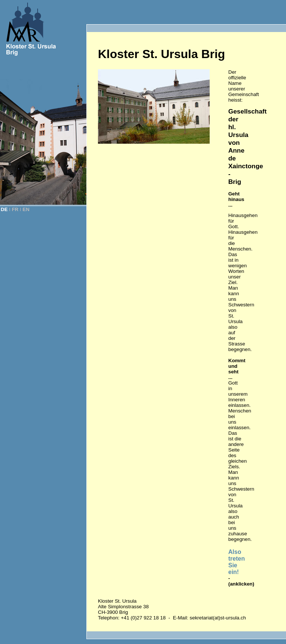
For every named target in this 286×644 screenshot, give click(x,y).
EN (26, 209)
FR (15, 209)
